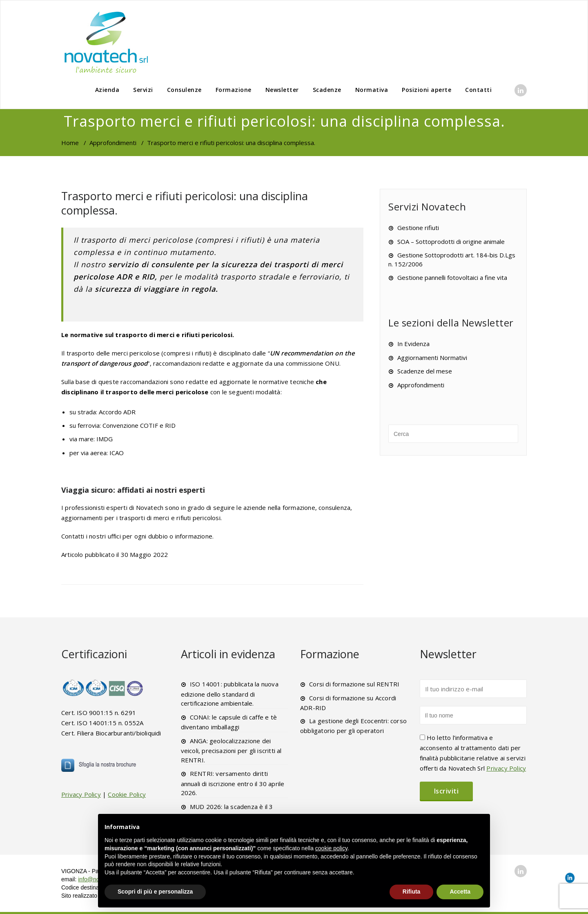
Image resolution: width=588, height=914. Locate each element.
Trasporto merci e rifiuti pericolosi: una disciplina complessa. (185, 203)
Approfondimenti (113, 143)
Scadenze (327, 90)
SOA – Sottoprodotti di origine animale (451, 241)
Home (70, 143)
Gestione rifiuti (418, 228)
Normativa (372, 90)
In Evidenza (413, 344)
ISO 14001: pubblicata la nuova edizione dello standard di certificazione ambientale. (230, 694)
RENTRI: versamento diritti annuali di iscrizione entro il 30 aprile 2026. (233, 783)
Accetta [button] (460, 892)
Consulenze (184, 90)
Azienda (107, 90)
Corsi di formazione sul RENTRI (354, 684)
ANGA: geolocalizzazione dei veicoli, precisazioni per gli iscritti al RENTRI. (231, 750)
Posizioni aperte (427, 90)
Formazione (234, 90)
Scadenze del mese (425, 371)
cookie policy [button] (331, 848)
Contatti (478, 90)
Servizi (143, 90)
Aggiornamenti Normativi (432, 358)
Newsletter (282, 90)
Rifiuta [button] (412, 892)
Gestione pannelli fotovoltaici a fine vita (452, 277)
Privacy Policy (81, 794)
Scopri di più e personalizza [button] (155, 892)
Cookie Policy (127, 794)
